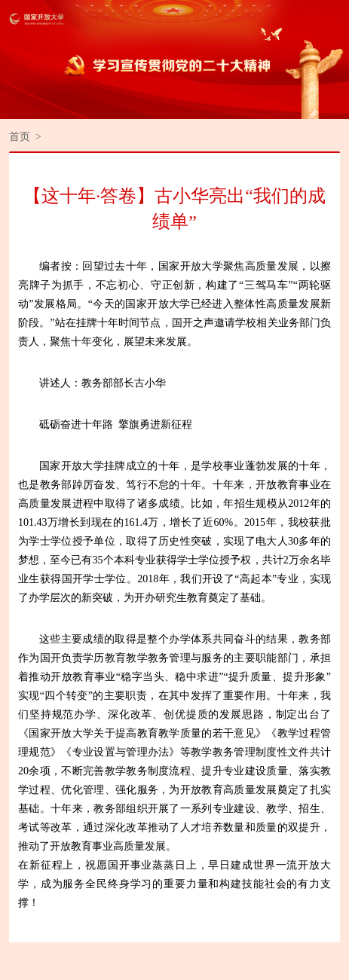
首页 (20, 137)
